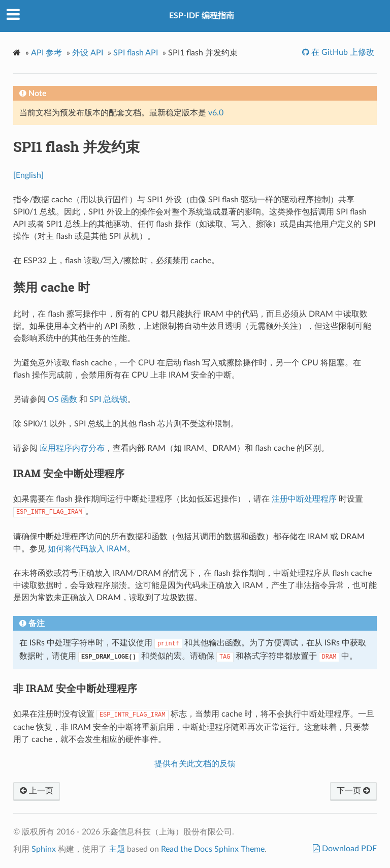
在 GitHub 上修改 (342, 52)
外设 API (88, 53)
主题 (117, 849)
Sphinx (44, 849)
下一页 (353, 791)
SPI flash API (136, 53)
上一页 (37, 791)
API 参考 (46, 53)
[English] (28, 175)
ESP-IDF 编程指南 (202, 16)
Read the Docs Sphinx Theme (213, 849)
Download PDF (348, 849)
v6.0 (216, 113)
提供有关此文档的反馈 (195, 764)
